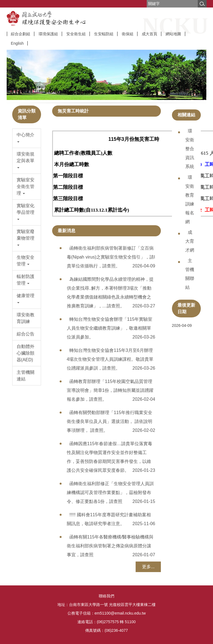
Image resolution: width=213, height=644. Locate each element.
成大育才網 (190, 241)
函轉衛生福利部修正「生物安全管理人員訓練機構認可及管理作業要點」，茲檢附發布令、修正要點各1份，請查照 (110, 493)
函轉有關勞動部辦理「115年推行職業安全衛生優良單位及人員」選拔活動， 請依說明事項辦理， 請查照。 (110, 421)
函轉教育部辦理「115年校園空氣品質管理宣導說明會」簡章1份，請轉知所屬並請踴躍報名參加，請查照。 (110, 390)
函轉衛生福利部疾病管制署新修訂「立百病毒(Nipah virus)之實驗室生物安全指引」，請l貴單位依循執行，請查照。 (111, 257)
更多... (148, 567)
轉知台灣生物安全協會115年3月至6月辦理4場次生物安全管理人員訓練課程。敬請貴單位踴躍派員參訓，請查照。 (110, 359)
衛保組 (128, 34)
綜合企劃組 (21, 34)
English (17, 43)
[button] (27, 138)
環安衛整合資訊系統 (190, 149)
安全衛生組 (76, 34)
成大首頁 (149, 34)
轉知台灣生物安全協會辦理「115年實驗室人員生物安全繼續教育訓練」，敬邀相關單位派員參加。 (110, 328)
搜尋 (202, 4)
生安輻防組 (104, 34)
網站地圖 (173, 34)
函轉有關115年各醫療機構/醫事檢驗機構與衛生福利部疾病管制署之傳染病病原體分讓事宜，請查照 (110, 546)
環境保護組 (48, 34)
